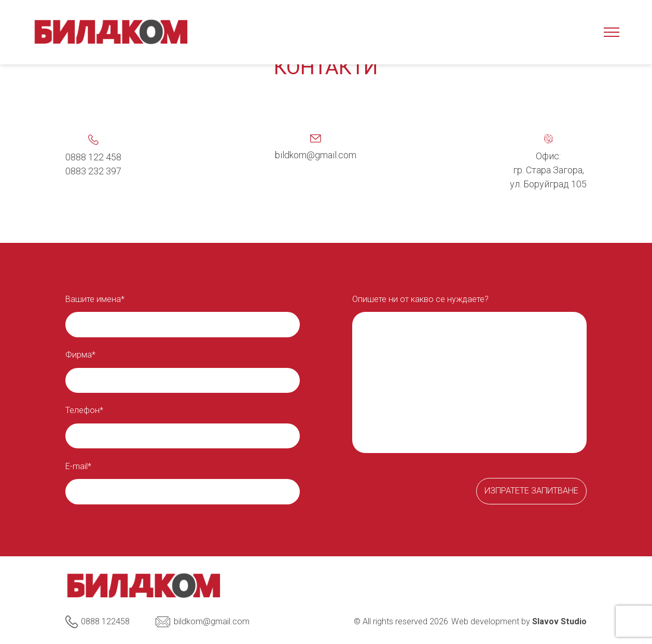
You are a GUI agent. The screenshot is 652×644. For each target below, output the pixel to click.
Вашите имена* (95, 299)
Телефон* (84, 410)
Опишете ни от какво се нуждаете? (420, 299)
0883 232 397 (93, 171)
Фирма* (80, 355)
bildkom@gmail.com (316, 155)
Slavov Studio (559, 621)
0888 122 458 (93, 157)
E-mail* (78, 467)
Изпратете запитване (531, 491)
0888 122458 (98, 622)
